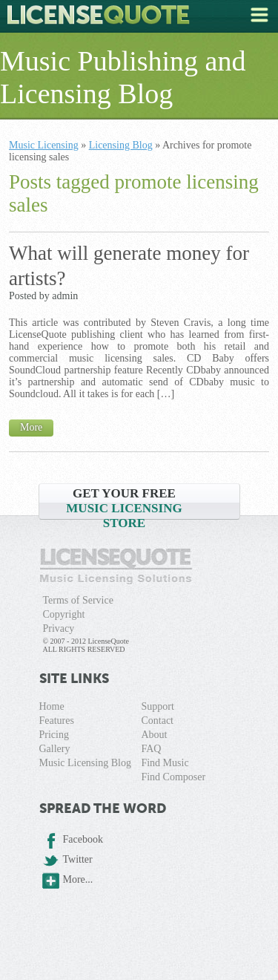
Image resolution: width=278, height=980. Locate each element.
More (31, 427)
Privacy (59, 628)
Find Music (165, 763)
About (154, 735)
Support (157, 706)
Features (57, 721)
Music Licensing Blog (85, 763)
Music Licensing (44, 145)
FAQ (151, 749)
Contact (157, 721)
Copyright (64, 614)
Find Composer (173, 777)
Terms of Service (78, 600)
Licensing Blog (121, 145)
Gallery (55, 749)
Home (52, 706)
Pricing (54, 735)
